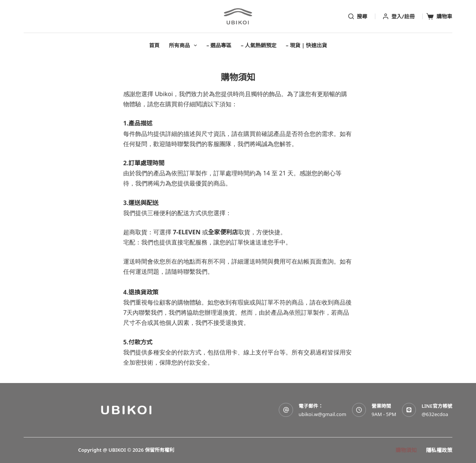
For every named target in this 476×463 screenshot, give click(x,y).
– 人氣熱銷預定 (259, 45)
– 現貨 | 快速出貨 (307, 45)
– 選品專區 (219, 45)
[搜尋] (358, 17)
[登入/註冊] (399, 17)
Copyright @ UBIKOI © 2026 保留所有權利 (126, 450)
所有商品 (185, 45)
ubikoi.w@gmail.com (323, 414)
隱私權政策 (439, 450)
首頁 (154, 45)
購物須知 (406, 450)
